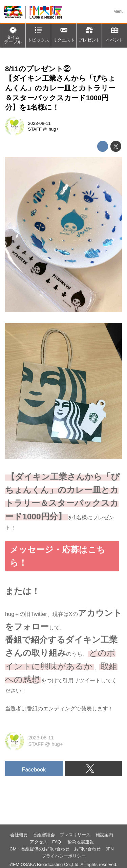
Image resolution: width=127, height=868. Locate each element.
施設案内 (104, 835)
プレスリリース (75, 835)
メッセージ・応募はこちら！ (58, 556)
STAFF (35, 129)
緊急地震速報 (81, 842)
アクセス (39, 842)
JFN (110, 849)
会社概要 (19, 835)
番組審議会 (44, 835)
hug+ (54, 129)
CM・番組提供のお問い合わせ (39, 849)
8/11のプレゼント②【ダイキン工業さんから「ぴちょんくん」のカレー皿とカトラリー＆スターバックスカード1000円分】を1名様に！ (60, 88)
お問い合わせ (87, 849)
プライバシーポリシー (64, 856)
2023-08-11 (39, 123)
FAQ (57, 842)
